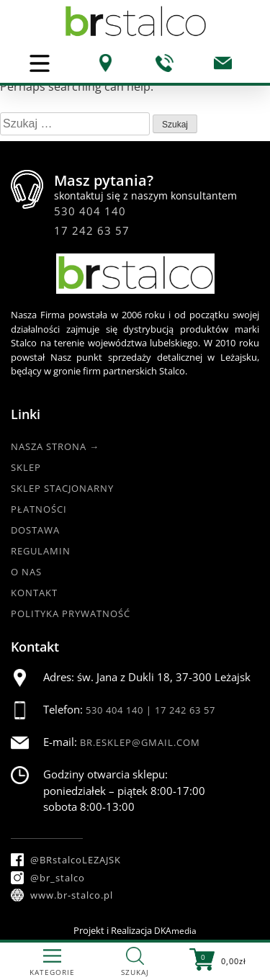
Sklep (26, 467)
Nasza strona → (55, 446)
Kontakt (34, 593)
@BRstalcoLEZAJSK (66, 860)
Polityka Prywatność (71, 613)
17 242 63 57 (92, 230)
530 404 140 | (120, 710)
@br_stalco (48, 878)
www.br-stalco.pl (62, 895)
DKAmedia (175, 931)
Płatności (39, 509)
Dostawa (35, 530)
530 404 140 (90, 211)
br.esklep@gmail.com (140, 742)
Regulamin (41, 551)
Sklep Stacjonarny (62, 488)
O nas (26, 572)
